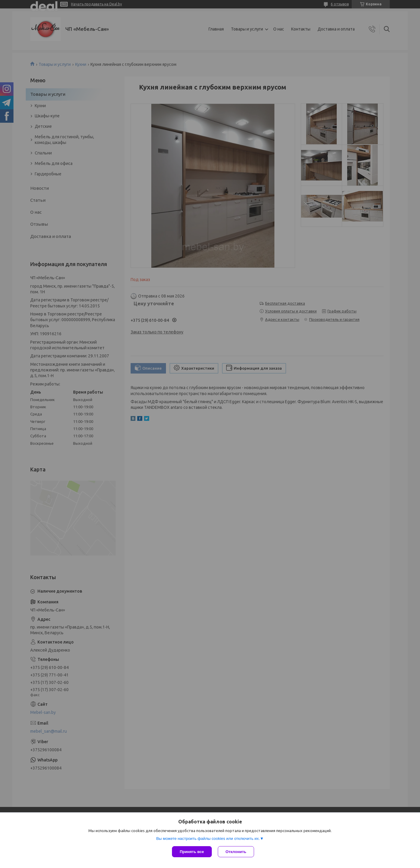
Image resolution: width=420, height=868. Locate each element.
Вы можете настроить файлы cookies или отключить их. (208, 839)
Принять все (192, 852)
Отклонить (236, 852)
